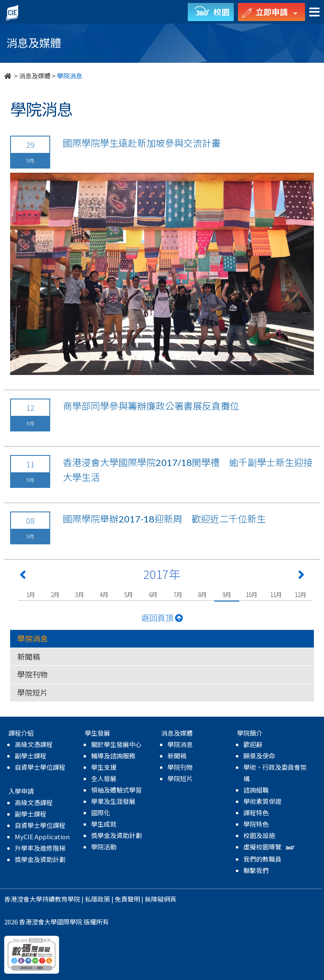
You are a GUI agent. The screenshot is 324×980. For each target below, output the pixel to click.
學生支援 (104, 767)
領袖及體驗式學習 (116, 790)
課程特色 (256, 813)
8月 (202, 594)
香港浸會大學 (23, 899)
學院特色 (256, 824)
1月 (31, 594)
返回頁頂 (162, 617)
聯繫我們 (256, 870)
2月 (55, 594)
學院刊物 (32, 674)
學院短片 (32, 692)
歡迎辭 (253, 744)
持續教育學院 (61, 899)
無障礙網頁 (161, 899)
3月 (80, 594)
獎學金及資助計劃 (40, 859)
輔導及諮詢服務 (113, 756)
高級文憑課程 (34, 744)
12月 (300, 594)
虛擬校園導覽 (270, 847)
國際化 (101, 813)
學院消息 (32, 638)
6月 (153, 594)
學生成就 (104, 824)
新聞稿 (29, 656)
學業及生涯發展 (113, 801)
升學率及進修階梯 (40, 848)
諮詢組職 (256, 790)
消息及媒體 (35, 76)
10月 (251, 594)
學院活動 (104, 847)
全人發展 (104, 778)
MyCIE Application (42, 837)
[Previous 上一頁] (23, 576)
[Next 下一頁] (301, 576)
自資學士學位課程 (40, 767)
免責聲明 (127, 899)
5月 (128, 594)
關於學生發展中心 (116, 744)
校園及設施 (259, 835)
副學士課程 (31, 756)
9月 (227, 594)
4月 (104, 594)
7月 (178, 594)
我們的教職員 (262, 859)
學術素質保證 (262, 801)
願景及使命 (259, 756)
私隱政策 (97, 899)
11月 (276, 594)
